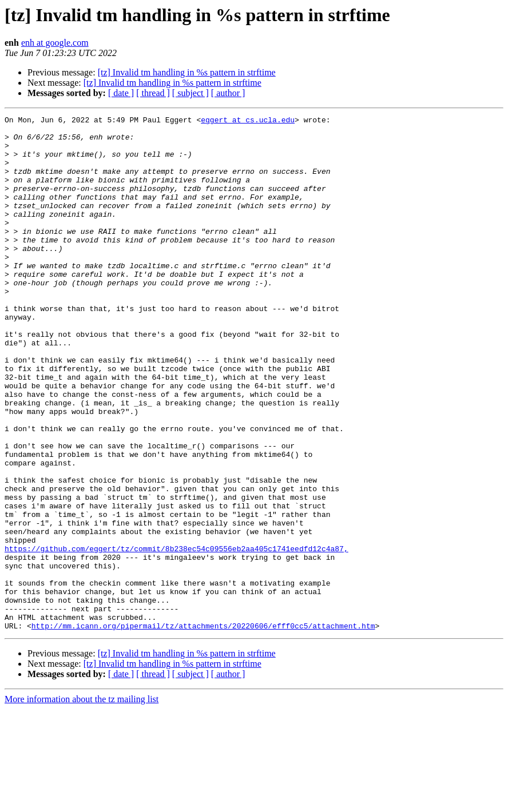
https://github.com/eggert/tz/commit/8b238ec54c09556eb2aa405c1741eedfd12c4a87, (176, 636)
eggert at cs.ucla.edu (248, 121)
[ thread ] (153, 93)
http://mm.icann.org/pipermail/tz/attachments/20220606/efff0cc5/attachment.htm (203, 729)
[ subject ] (190, 93)
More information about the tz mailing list (82, 802)
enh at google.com (55, 43)
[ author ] (228, 93)
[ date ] (121, 93)
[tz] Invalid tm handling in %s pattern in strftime (187, 72)
